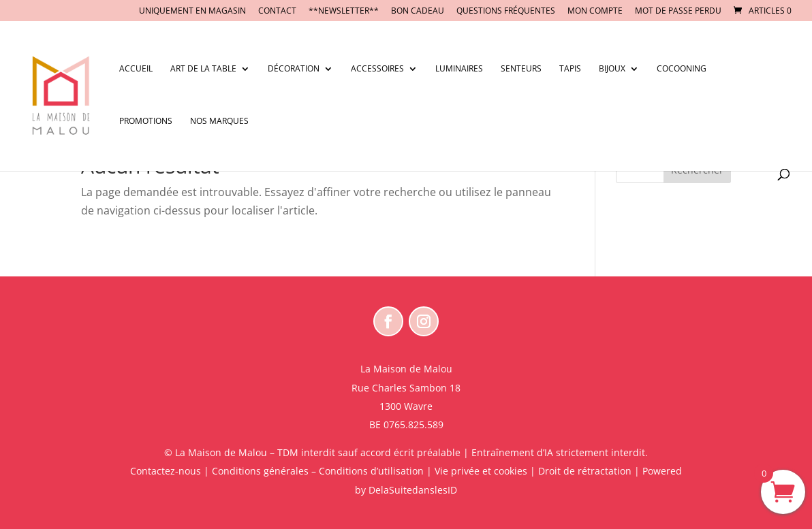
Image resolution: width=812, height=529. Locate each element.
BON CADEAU (418, 12)
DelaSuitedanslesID (413, 490)
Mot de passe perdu (678, 12)
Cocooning (682, 69)
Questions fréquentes (506, 12)
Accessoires (377, 69)
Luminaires (459, 69)
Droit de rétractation (585, 471)
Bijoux (612, 69)
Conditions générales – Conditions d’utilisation (318, 471)
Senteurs (521, 69)
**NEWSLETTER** (344, 12)
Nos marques (219, 122)
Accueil (136, 69)
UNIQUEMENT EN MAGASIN (192, 12)
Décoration (294, 69)
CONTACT (277, 12)
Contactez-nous (166, 471)
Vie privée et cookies (481, 471)
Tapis (570, 69)
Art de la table (203, 69)
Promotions (146, 122)
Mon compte (595, 12)
